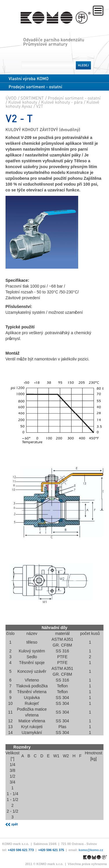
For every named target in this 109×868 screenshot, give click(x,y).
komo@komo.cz (91, 850)
